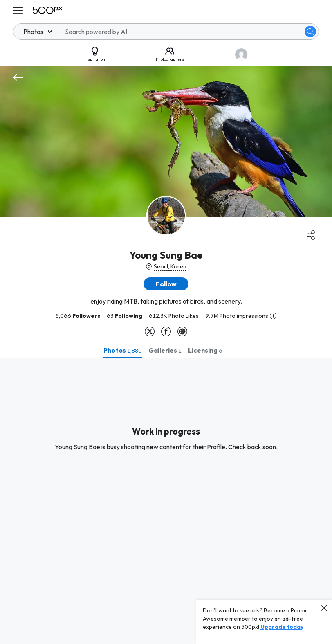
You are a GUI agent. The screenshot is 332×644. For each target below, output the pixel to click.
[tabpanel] (166, 501)
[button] (166, 284)
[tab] (123, 350)
